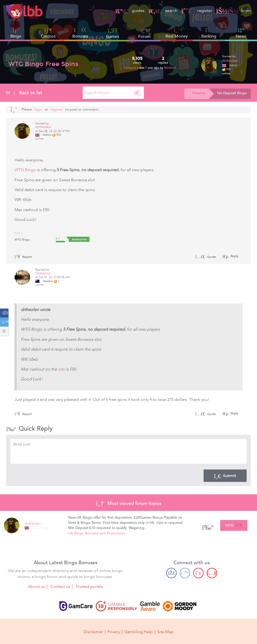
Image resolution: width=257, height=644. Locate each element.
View (234, 525)
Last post (131, 68)
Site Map (165, 632)
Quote (206, 257)
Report (23, 257)
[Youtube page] (212, 573)
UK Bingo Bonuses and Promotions (97, 533)
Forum (144, 33)
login (234, 11)
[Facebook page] (171, 573)
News (241, 33)
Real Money (177, 36)
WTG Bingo (25, 170)
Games (113, 33)
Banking (209, 33)
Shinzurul (170, 68)
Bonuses (80, 33)
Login (38, 109)
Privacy (114, 632)
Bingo (16, 36)
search (163, 11)
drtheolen (230, 61)
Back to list (24, 93)
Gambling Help (138, 632)
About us (36, 587)
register (197, 11)
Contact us (60, 587)
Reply (234, 256)
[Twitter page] (185, 573)
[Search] (138, 93)
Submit (225, 476)
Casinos (48, 36)
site (61, 369)
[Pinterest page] (198, 573)
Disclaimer (93, 632)
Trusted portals (89, 587)
